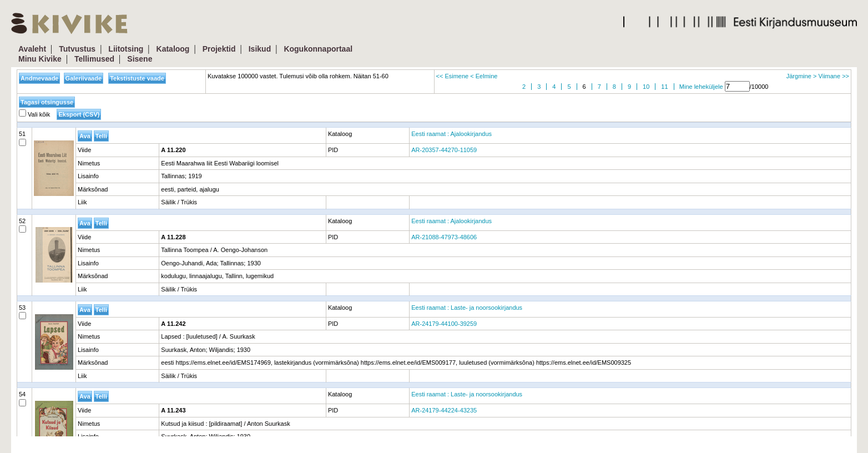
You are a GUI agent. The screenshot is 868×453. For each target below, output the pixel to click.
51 (22, 138)
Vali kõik (34, 114)
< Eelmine (484, 76)
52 (22, 225)
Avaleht (32, 49)
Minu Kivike (40, 59)
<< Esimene (453, 76)
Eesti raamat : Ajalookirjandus (451, 134)
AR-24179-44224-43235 (444, 410)
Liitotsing (126, 49)
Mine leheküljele (701, 87)
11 (664, 87)
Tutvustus (77, 49)
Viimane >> (834, 76)
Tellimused (94, 59)
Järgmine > (802, 76)
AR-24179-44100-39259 (444, 324)
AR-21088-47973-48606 (444, 237)
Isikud (260, 49)
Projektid (219, 49)
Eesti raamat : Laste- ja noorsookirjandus (467, 308)
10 (646, 87)
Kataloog (173, 49)
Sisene (140, 59)
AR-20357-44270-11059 (444, 150)
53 (22, 312)
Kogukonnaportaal (318, 49)
